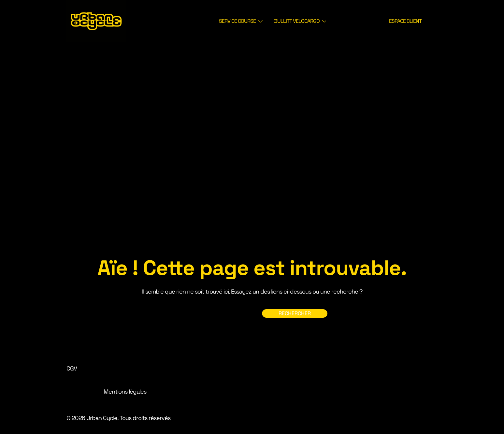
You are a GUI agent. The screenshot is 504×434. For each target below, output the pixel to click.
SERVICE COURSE (237, 21)
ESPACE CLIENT (405, 21)
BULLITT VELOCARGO (297, 21)
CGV (72, 368)
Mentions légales (125, 391)
